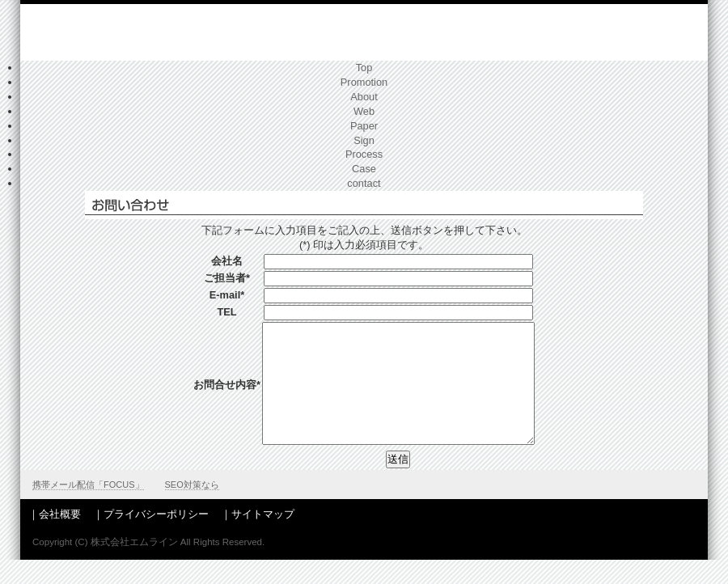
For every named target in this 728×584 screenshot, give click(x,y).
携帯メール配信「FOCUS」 (88, 509)
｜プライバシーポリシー (151, 538)
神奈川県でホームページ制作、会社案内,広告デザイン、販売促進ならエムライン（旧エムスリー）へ (147, 34)
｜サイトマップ (258, 538)
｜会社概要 (55, 538)
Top (364, 68)
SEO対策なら (192, 509)
